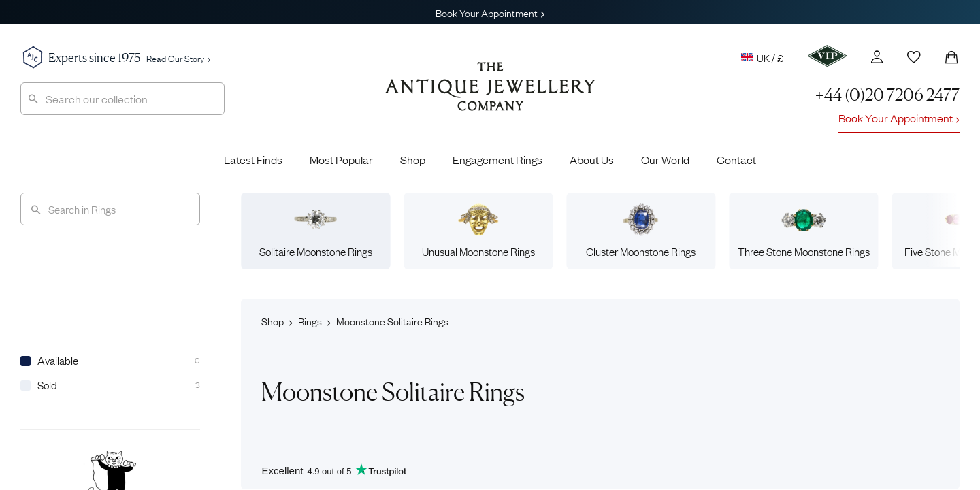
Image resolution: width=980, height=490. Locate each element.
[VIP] (827, 56)
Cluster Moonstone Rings (641, 231)
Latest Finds (253, 159)
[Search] (110, 209)
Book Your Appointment (490, 12)
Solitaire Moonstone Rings (316, 231)
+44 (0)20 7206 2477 (887, 95)
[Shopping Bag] (951, 57)
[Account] (877, 57)
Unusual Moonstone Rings (478, 231)
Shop (413, 159)
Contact (736, 159)
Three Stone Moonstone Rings (804, 231)
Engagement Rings (497, 159)
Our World (665, 159)
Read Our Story (178, 58)
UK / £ (762, 57)
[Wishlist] (914, 57)
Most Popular (341, 159)
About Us (592, 159)
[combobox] (122, 99)
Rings (310, 321)
